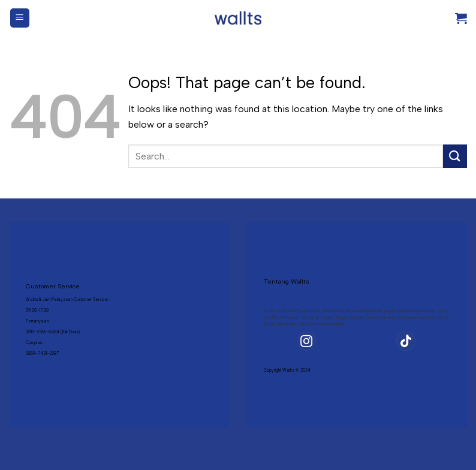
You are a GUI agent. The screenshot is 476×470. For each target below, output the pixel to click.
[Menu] (20, 18)
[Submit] (455, 156)
